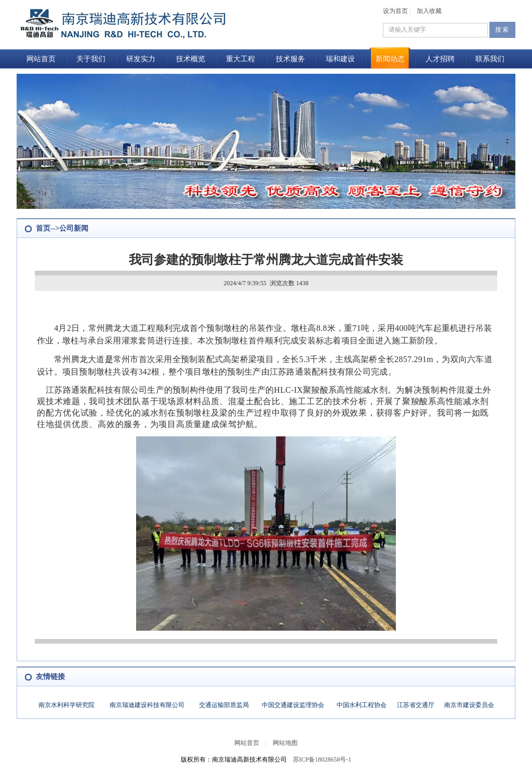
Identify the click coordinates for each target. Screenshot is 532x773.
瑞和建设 (340, 59)
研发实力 (141, 59)
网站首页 (41, 59)
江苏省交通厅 (416, 705)
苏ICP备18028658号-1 (322, 759)
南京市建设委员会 (469, 705)
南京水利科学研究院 (66, 705)
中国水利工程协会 (362, 705)
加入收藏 (429, 11)
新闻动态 (390, 59)
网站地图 (285, 743)
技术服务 (290, 59)
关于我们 (91, 59)
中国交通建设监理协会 (293, 705)
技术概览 (191, 59)
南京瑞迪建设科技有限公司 (147, 705)
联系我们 (490, 59)
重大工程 (241, 59)
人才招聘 (440, 59)
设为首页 (395, 11)
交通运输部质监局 (224, 705)
